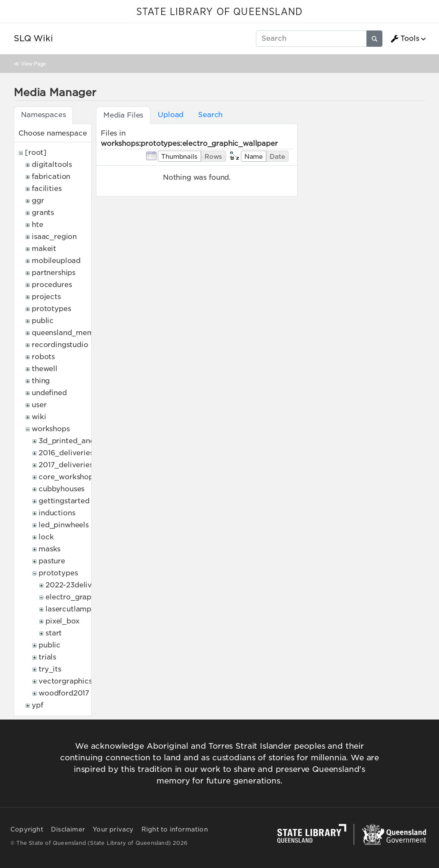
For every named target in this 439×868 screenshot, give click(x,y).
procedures (52, 285)
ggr (38, 201)
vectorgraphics (65, 681)
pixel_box (63, 621)
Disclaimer (68, 829)
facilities (47, 189)
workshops (51, 429)
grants (43, 213)
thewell (45, 369)
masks (50, 549)
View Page (33, 64)
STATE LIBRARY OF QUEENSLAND (219, 12)
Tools (405, 39)
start (54, 633)
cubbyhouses (62, 489)
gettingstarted (64, 501)
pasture (52, 561)
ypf (38, 705)
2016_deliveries (66, 453)
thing (41, 381)
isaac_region (54, 237)
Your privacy (113, 829)
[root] (36, 153)
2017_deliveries (66, 465)
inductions (57, 513)
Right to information (175, 829)
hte (38, 225)
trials (47, 657)
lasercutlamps (70, 609)
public (43, 321)
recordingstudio (60, 345)
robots (43, 357)
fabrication (51, 177)
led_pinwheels (64, 525)
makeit (44, 249)
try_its (50, 669)
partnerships (54, 273)
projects (46, 297)
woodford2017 (64, 693)
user (39, 405)
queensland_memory (69, 333)
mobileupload (56, 261)
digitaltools (52, 165)
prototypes (51, 309)
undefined (49, 393)
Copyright (27, 829)
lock (46, 537)
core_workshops (68, 477)
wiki (39, 417)
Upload (171, 115)
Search (210, 115)
